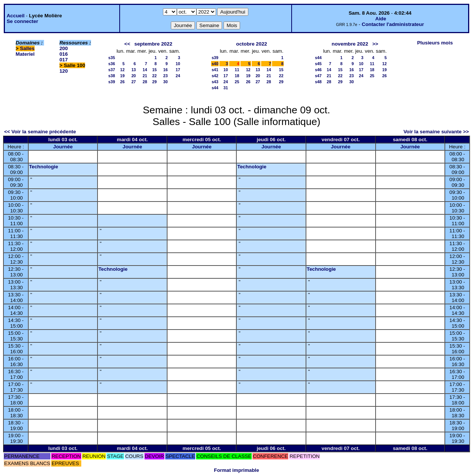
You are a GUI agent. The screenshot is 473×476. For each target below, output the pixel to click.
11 (237, 70)
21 (145, 76)
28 (145, 82)
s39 (112, 82)
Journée (63, 147)
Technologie (44, 167)
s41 (215, 70)
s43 (215, 82)
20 (134, 76)
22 (155, 76)
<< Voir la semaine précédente (40, 132)
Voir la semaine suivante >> (436, 132)
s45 (318, 64)
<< (127, 44)
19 (122, 76)
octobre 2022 (252, 44)
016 (64, 54)
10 (178, 64)
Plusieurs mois (435, 43)
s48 (318, 82)
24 (178, 76)
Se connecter (23, 21)
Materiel (25, 54)
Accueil (16, 16)
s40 (215, 64)
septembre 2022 (153, 44)
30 (166, 82)
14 (145, 70)
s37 (112, 70)
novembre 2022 (350, 44)
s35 (112, 58)
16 (166, 70)
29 (155, 82)
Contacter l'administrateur (393, 24)
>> (375, 44)
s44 (215, 88)
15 (155, 70)
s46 (318, 70)
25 (237, 82)
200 (64, 48)
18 (237, 76)
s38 (112, 76)
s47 (318, 76)
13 (134, 70)
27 (134, 82)
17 (178, 70)
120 (64, 71)
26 (122, 82)
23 (166, 76)
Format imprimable (237, 470)
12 (122, 70)
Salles (27, 48)
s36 (112, 64)
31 (226, 88)
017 (64, 60)
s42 (215, 76)
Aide (381, 19)
